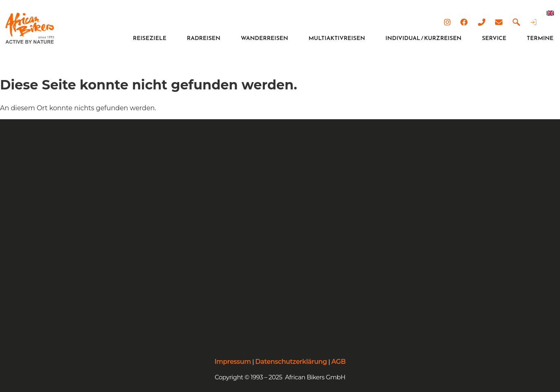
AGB (339, 362)
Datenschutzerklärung (291, 362)
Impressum (232, 362)
